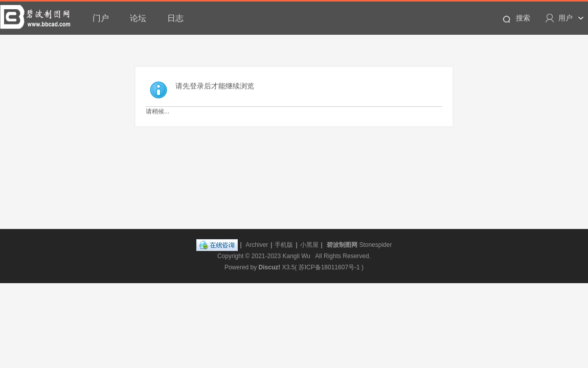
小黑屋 (309, 245)
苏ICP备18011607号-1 (329, 267)
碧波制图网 (342, 245)
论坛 (138, 18)
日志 (175, 18)
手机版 (284, 245)
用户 (566, 18)
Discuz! (270, 267)
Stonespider (375, 245)
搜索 (523, 18)
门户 (101, 18)
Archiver (257, 245)
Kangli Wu (297, 256)
